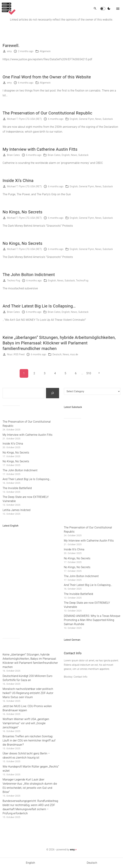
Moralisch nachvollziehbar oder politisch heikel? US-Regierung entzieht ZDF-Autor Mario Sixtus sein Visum (28, 693)
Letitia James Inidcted (17, 510)
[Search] (53, 393)
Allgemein (45, 51)
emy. (73, 850)
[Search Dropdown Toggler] (95, 9)
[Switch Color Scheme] (109, 9)
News (98, 119)
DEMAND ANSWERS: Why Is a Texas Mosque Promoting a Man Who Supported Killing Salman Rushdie (92, 620)
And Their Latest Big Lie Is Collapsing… (39, 306)
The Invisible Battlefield (17, 488)
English (74, 119)
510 (89, 373)
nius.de (74, 354)
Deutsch (57, 354)
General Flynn (86, 119)
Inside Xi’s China (18, 181)
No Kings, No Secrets (22, 212)
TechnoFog (82, 281)
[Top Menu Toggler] (118, 9)
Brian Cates (54, 155)
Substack (108, 119)
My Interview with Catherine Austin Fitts (40, 149)
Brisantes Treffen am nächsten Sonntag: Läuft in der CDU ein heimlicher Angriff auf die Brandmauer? (29, 741)
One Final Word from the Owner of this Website (47, 77)
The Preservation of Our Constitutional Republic (47, 113)
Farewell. (11, 46)
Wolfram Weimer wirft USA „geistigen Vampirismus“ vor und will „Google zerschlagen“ (26, 723)
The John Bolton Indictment (29, 275)
